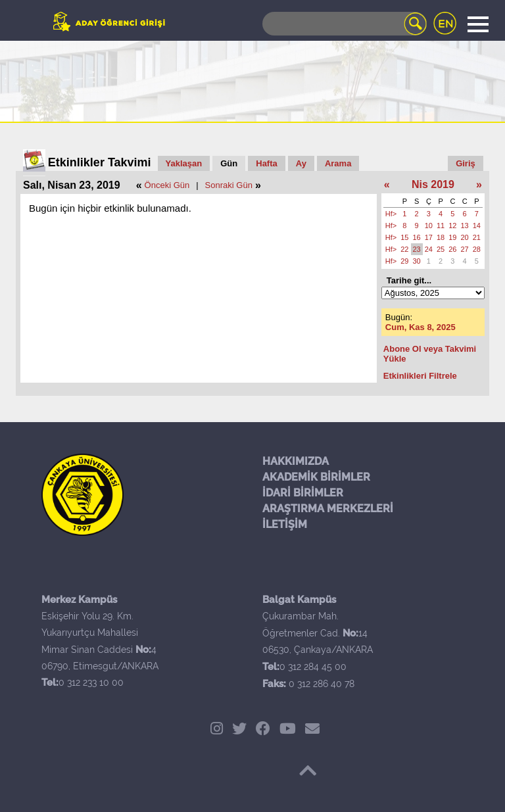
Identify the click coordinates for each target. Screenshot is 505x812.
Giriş (466, 163)
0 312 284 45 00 (313, 667)
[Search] (345, 24)
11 (441, 226)
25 (441, 249)
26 (452, 249)
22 (404, 249)
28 (477, 249)
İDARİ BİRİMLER (303, 493)
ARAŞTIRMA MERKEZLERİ (328, 509)
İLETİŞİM (285, 524)
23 (417, 249)
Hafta (267, 163)
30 (417, 261)
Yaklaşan (184, 163)
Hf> (391, 214)
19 (452, 237)
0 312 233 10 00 (91, 682)
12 (452, 226)
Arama (338, 163)
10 (429, 226)
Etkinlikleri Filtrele (420, 376)
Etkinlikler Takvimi (100, 162)
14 (477, 226)
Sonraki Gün (229, 185)
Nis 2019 (433, 184)
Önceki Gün (167, 185)
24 (429, 249)
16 (417, 237)
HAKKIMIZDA (296, 461)
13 (465, 226)
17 (429, 237)
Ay (301, 163)
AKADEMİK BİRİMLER (316, 477)
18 (441, 237)
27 (465, 249)
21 (477, 237)
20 (465, 237)
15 (404, 237)
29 (404, 261)
